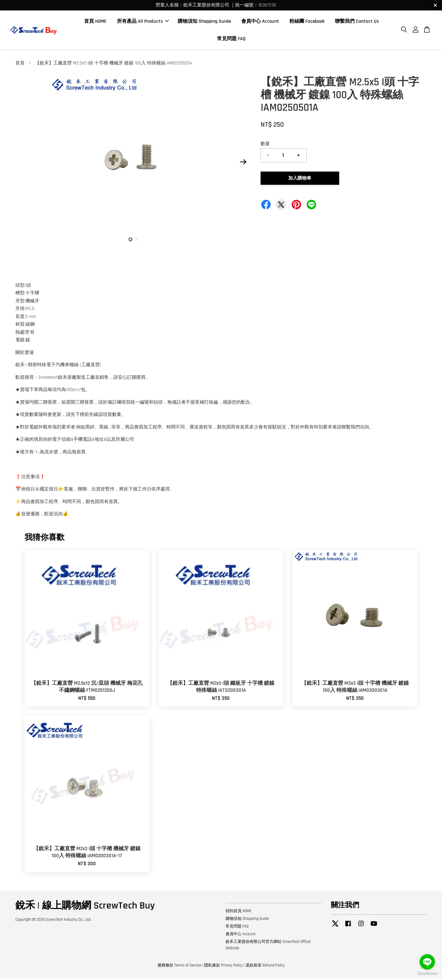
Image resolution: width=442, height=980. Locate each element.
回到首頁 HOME (238, 913)
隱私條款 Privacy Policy (223, 967)
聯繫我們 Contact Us (357, 22)
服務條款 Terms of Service (179, 967)
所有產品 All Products (143, 22)
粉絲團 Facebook (307, 22)
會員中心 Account (260, 22)
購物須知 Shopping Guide (204, 22)
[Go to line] (427, 962)
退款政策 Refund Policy (265, 967)
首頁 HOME (95, 22)
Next (243, 164)
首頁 (20, 65)
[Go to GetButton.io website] (427, 974)
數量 (265, 146)
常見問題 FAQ (231, 40)
